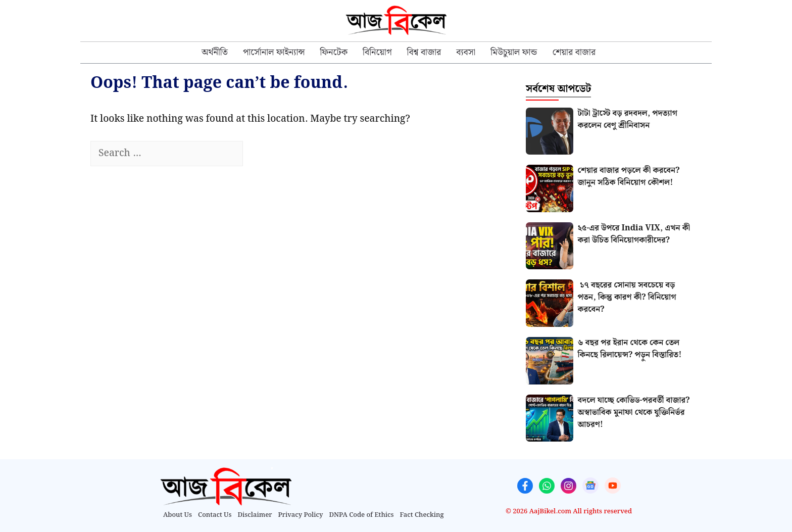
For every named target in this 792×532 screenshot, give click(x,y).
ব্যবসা (466, 52)
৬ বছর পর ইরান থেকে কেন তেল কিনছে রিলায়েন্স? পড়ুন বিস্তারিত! (630, 349)
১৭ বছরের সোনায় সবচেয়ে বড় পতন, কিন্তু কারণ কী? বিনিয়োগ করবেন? (627, 297)
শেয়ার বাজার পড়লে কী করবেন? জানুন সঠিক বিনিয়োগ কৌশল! (629, 177)
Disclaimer (255, 515)
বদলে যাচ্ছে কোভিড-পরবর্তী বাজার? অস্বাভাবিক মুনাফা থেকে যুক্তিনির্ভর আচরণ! (634, 413)
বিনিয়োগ (377, 52)
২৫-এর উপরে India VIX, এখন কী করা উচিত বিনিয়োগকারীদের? (634, 234)
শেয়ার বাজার (574, 52)
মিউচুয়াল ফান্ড (514, 52)
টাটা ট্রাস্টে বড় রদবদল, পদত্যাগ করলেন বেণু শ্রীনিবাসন (628, 119)
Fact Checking (422, 515)
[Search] (261, 154)
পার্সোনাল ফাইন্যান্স (274, 52)
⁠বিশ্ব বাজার (424, 52)
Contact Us (215, 515)
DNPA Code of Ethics (362, 515)
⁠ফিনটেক (334, 52)
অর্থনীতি (215, 52)
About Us (178, 515)
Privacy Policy (301, 515)
